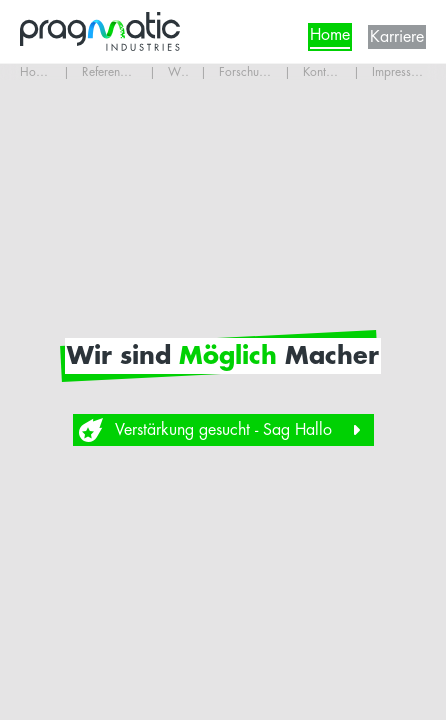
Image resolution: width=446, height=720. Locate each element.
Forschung (245, 72)
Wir (178, 72)
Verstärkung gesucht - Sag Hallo (223, 430)
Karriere (397, 37)
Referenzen (110, 72)
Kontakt (322, 72)
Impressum (399, 72)
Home (330, 39)
